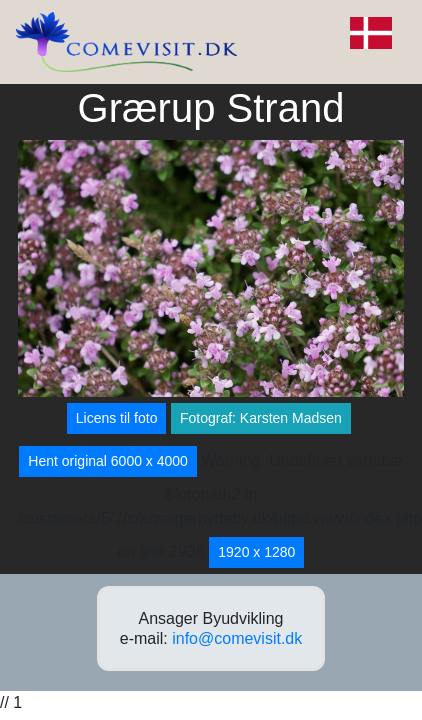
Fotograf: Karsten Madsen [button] (261, 418)
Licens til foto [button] (117, 418)
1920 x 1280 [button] (256, 552)
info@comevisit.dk (237, 638)
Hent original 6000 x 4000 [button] (108, 461)
